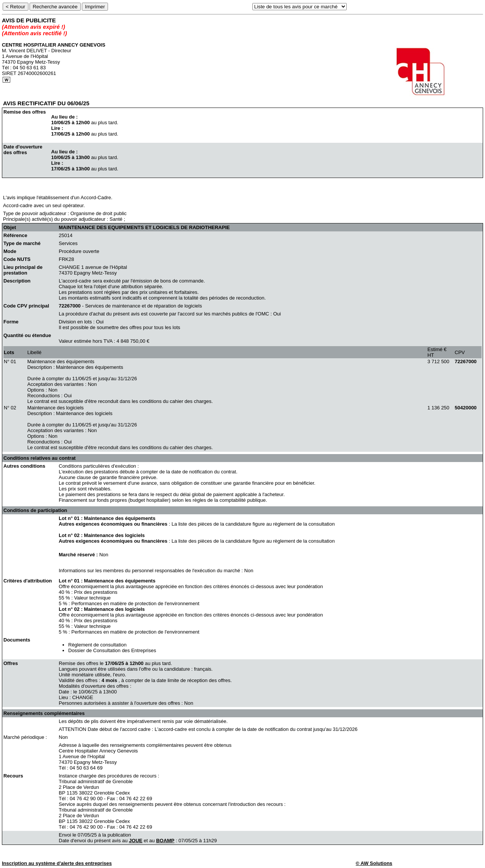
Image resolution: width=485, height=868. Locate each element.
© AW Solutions (374, 863)
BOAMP (165, 841)
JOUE (135, 841)
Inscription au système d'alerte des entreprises (57, 863)
